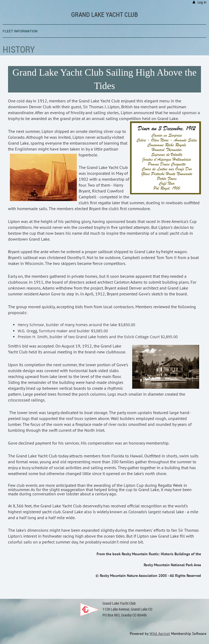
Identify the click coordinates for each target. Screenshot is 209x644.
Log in (202, 2)
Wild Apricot (160, 634)
